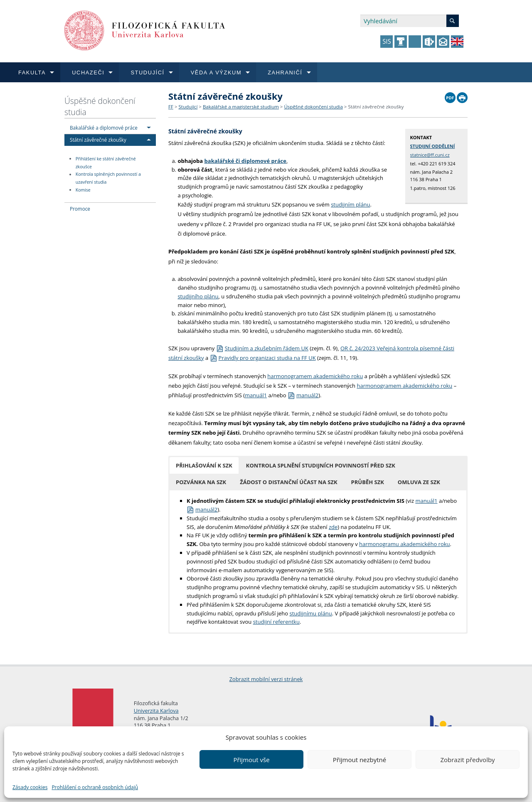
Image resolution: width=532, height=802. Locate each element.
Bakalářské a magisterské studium (241, 107)
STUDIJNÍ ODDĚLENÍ (433, 146)
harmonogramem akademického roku (315, 376)
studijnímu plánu (310, 613)
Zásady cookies (30, 787)
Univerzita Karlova (156, 711)
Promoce (80, 209)
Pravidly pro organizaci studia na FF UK (263, 358)
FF (171, 107)
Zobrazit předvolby (467, 760)
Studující (188, 107)
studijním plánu (350, 204)
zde (333, 527)
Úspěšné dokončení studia (100, 106)
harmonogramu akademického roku (404, 544)
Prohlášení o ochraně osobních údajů (95, 787)
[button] (204, 465)
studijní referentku (276, 622)
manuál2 (303, 395)
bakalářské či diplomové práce (245, 161)
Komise (83, 190)
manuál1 (256, 395)
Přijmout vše (251, 760)
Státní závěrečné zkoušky (98, 140)
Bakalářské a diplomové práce (104, 128)
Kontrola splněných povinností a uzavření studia (108, 178)
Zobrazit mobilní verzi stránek (266, 679)
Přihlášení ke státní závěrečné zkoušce (106, 163)
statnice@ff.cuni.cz (430, 155)
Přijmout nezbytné (360, 760)
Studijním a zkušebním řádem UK (262, 348)
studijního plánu (198, 296)
